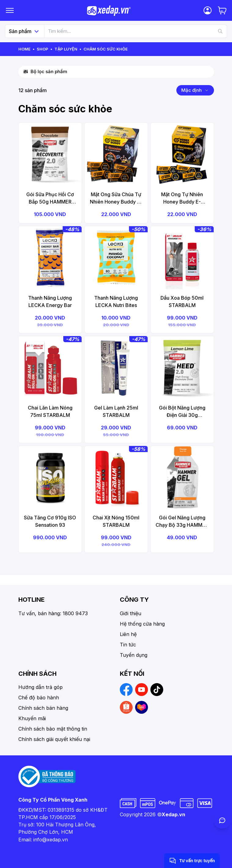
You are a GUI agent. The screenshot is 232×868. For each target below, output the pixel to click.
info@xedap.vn (51, 840)
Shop (42, 49)
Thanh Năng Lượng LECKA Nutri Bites (116, 301)
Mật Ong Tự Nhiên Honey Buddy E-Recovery (182, 198)
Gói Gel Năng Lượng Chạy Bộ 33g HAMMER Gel (182, 522)
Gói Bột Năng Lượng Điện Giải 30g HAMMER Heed (182, 412)
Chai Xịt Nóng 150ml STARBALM (116, 521)
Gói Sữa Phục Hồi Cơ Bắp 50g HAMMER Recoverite (50, 198)
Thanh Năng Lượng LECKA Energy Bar (50, 301)
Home (24, 49)
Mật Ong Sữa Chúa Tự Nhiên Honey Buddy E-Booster (116, 198)
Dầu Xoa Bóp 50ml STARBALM (182, 301)
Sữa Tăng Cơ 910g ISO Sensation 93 (50, 521)
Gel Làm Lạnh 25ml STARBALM (116, 411)
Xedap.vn (173, 814)
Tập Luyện (66, 49)
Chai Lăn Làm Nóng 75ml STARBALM (50, 411)
